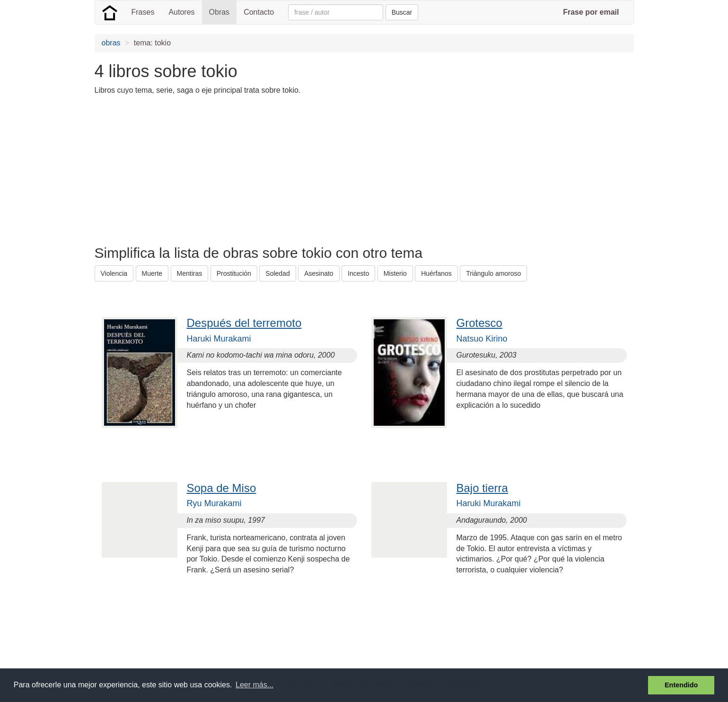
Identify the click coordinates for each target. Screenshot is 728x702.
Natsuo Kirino (482, 339)
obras (111, 43)
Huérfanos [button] (436, 273)
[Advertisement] (267, 169)
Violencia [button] (114, 273)
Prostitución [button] (234, 273)
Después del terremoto (244, 323)
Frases (143, 12)
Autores (181, 12)
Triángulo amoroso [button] (493, 273)
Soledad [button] (277, 273)
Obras (219, 12)
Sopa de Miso (222, 488)
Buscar (402, 12)
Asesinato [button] (319, 273)
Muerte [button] (152, 273)
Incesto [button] (358, 273)
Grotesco (479, 323)
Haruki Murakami (219, 339)
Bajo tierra (482, 488)
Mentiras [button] (190, 273)
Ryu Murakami (214, 503)
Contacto (259, 12)
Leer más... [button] (254, 685)
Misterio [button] (395, 273)
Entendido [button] (681, 685)
